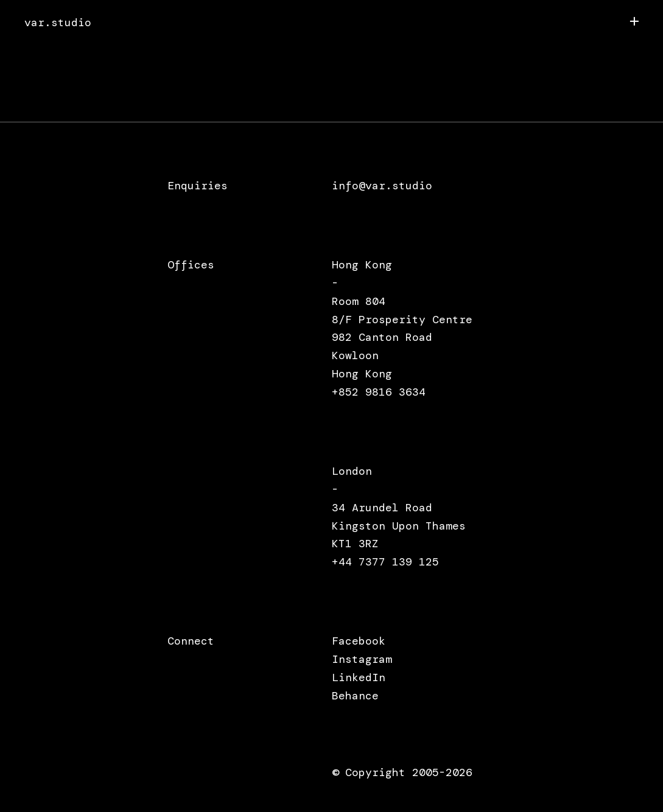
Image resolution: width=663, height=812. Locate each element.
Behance (355, 696)
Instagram (362, 659)
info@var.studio (382, 186)
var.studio (58, 23)
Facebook (359, 641)
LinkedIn (359, 677)
